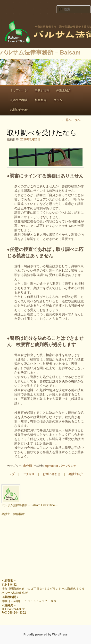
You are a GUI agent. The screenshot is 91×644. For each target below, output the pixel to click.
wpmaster (51, 466)
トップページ (19, 90)
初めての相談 (19, 100)
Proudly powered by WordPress (45, 635)
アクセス (29, 474)
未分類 (27, 466)
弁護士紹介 (64, 90)
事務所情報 (42, 90)
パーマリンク (68, 466)
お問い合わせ (19, 110)
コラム (58, 100)
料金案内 (41, 100)
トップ (10, 474)
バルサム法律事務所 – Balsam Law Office (45, 33)
